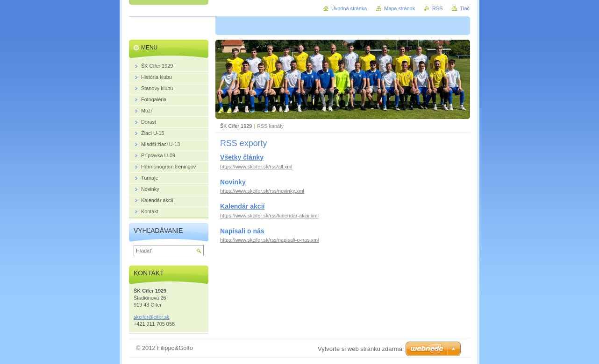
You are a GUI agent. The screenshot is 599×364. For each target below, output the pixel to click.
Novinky (233, 182)
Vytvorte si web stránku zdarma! (361, 349)
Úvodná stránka (349, 8)
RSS (437, 8)
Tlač (465, 8)
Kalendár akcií (242, 206)
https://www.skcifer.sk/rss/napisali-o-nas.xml (270, 240)
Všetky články (242, 157)
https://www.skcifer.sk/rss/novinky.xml (262, 191)
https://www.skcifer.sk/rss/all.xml (256, 167)
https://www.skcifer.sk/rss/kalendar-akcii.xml (269, 216)
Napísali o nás (242, 231)
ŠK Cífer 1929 (236, 126)
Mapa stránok (399, 8)
